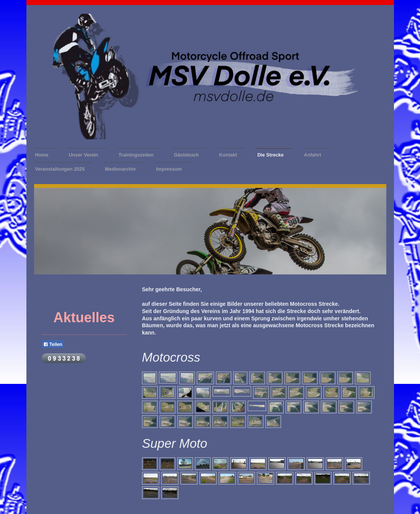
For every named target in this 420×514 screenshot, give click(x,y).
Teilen (53, 344)
